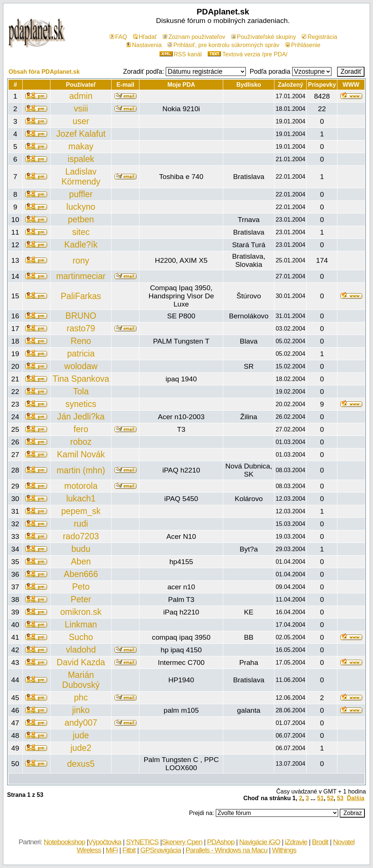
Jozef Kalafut (81, 134)
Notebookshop (65, 842)
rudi (81, 524)
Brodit (320, 842)
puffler (81, 194)
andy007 (81, 723)
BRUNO (81, 316)
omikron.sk (81, 612)
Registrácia (319, 37)
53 (340, 798)
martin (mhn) (81, 470)
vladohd (81, 650)
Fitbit (129, 850)
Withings (284, 850)
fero (81, 429)
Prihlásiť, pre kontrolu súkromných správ (223, 45)
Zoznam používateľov (194, 37)
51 (320, 798)
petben (81, 219)
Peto (81, 587)
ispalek (81, 159)
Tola (81, 391)
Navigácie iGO (260, 842)
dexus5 (81, 764)
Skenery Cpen (182, 842)
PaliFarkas (81, 296)
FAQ (118, 37)
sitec (81, 232)
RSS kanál (181, 54)
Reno (81, 341)
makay (81, 146)
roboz (81, 442)
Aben (81, 561)
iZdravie (296, 842)
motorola (81, 486)
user (81, 121)
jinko (81, 710)
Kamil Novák (81, 454)
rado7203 (81, 536)
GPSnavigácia (161, 850)
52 (330, 798)
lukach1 (81, 498)
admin (81, 96)
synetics (81, 404)
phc (81, 698)
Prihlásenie (303, 45)
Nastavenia (144, 45)
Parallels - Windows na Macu (226, 850)
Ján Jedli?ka (81, 417)
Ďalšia (355, 798)
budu (81, 549)
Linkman (81, 625)
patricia (81, 354)
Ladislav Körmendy (81, 177)
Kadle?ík (81, 245)
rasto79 (81, 328)
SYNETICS (142, 842)
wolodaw (81, 366)
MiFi (112, 850)
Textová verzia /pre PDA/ (247, 54)
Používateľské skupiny (264, 37)
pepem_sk (81, 511)
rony (81, 261)
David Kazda (81, 662)
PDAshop (221, 842)
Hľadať (145, 37)
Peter (81, 599)
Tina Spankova (81, 379)
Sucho (81, 637)
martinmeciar (81, 276)
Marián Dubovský (81, 680)
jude (81, 735)
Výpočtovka (105, 842)
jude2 (81, 748)
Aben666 (81, 574)
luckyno (81, 207)
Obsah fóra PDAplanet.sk (44, 72)
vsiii (81, 109)
